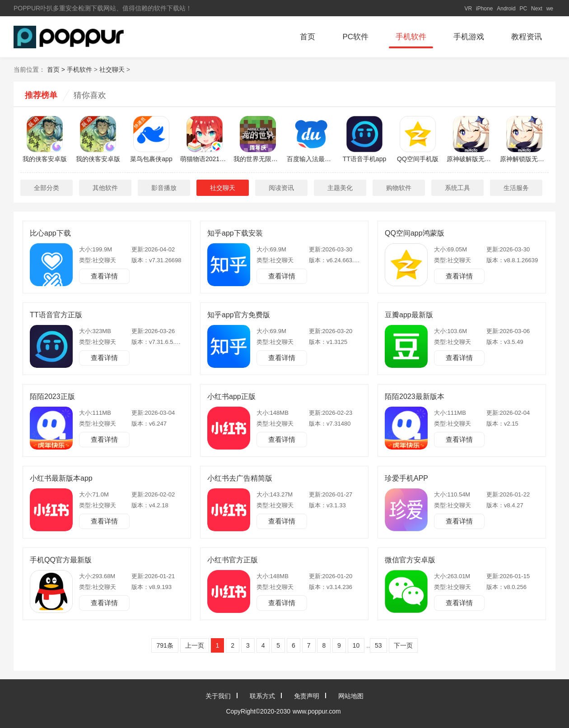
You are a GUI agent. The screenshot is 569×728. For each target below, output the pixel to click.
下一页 (403, 645)
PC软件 (355, 37)
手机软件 (411, 37)
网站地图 (351, 696)
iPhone (484, 9)
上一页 (195, 645)
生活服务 (516, 188)
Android (506, 9)
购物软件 (399, 188)
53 (378, 645)
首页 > (57, 70)
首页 (308, 37)
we (550, 9)
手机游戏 (469, 37)
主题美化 (340, 188)
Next (537, 9)
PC (524, 9)
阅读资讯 (281, 188)
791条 (165, 645)
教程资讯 (527, 37)
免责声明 (307, 696)
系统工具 (457, 188)
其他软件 (105, 188)
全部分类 (47, 188)
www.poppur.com (317, 711)
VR (468, 9)
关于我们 (218, 696)
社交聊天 (112, 70)
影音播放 (164, 188)
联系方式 (262, 696)
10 (356, 645)
